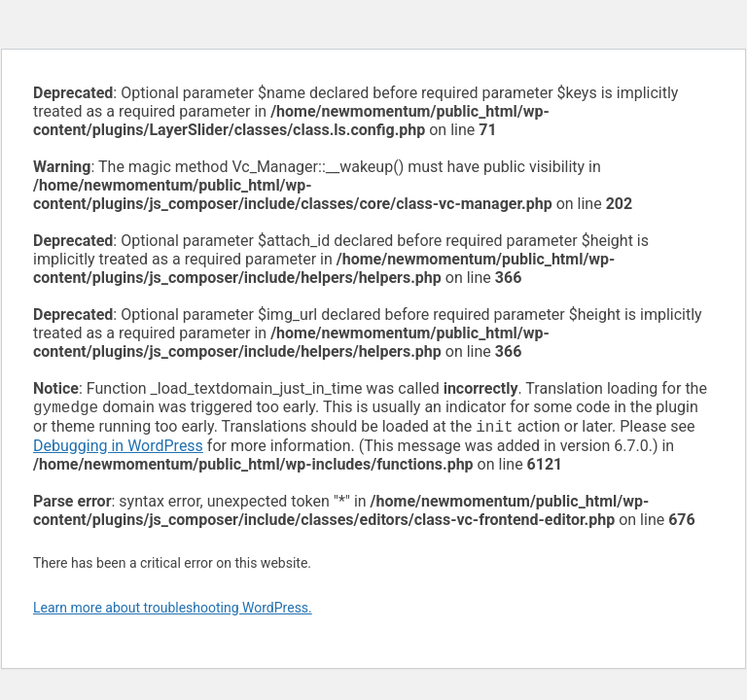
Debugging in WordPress (118, 450)
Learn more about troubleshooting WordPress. (173, 612)
